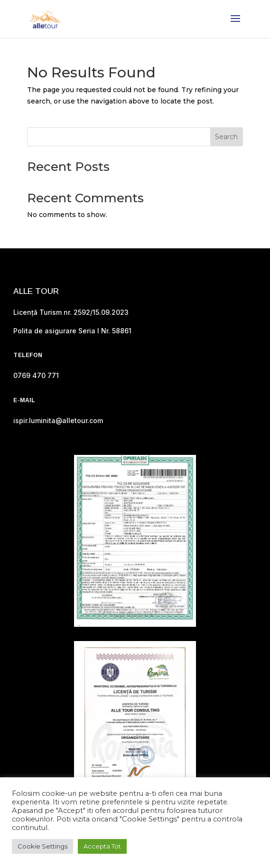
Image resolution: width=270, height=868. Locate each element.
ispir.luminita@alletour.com (58, 420)
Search (226, 137)
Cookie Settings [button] (42, 846)
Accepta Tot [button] (102, 846)
